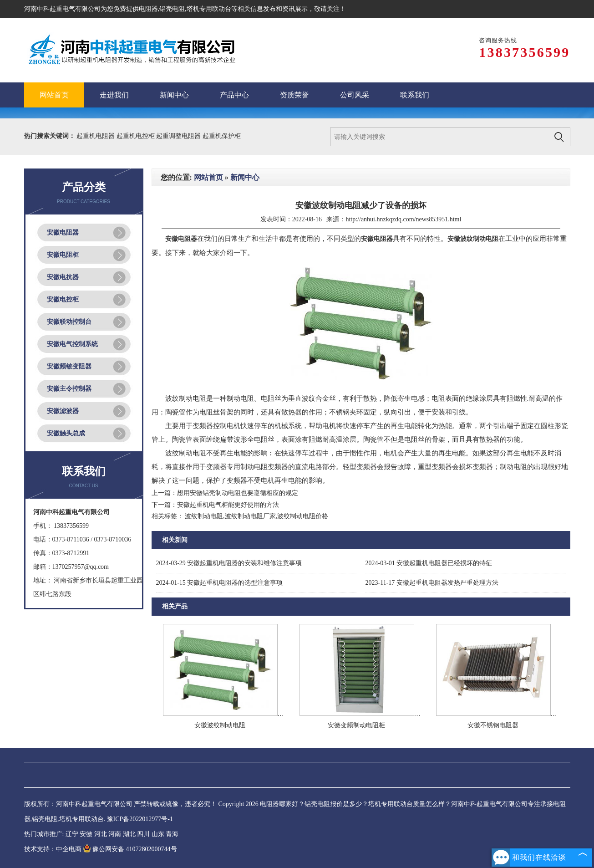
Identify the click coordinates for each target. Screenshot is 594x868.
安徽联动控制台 (69, 322)
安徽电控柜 (63, 299)
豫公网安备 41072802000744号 (130, 849)
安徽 (86, 834)
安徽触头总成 (66, 433)
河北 (101, 834)
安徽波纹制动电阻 (220, 725)
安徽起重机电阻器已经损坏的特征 (429, 563)
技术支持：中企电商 (53, 849)
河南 (115, 834)
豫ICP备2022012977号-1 (140, 819)
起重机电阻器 (96, 136)
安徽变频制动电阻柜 (356, 725)
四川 (143, 834)
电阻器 (148, 9)
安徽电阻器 (63, 232)
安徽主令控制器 (69, 389)
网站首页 (208, 177)
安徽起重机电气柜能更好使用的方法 (228, 505)
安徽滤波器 (63, 411)
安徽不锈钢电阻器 (493, 725)
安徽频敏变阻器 (69, 366)
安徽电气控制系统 (72, 344)
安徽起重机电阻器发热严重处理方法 (432, 583)
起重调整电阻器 (179, 136)
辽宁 (72, 834)
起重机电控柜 (137, 136)
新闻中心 (245, 177)
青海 (172, 834)
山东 (158, 834)
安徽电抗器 (63, 277)
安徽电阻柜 (63, 255)
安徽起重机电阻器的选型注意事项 (220, 583)
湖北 (129, 834)
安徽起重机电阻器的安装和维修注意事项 (229, 563)
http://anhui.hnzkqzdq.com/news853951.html (403, 219)
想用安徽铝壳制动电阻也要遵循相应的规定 (238, 493)
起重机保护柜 (222, 136)
